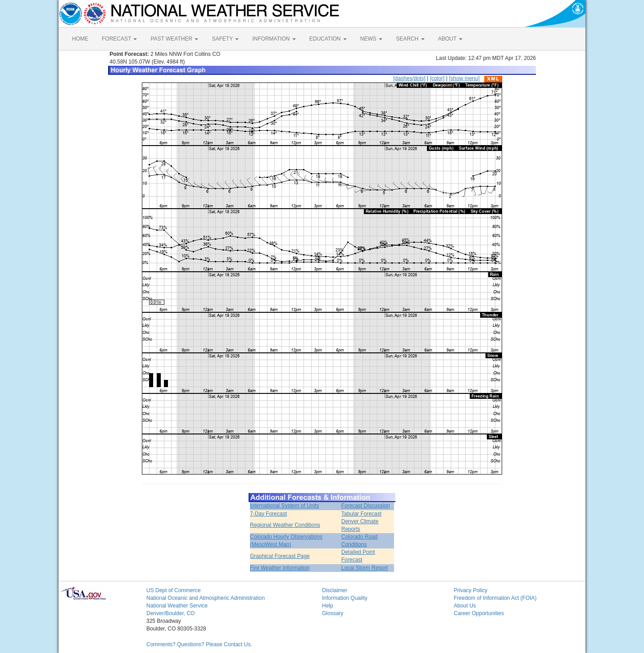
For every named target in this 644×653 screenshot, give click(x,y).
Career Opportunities (479, 613)
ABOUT (450, 39)
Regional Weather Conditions (285, 525)
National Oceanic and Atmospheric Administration (206, 598)
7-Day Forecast (268, 514)
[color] (437, 78)
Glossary (333, 613)
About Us (465, 606)
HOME (80, 39)
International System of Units (284, 506)
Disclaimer (335, 590)
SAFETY (225, 39)
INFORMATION (274, 39)
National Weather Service (177, 606)
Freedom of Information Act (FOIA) (495, 598)
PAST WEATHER (174, 39)
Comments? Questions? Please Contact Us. (199, 644)
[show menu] (464, 78)
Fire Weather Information (280, 568)
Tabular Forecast (361, 514)
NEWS (371, 39)
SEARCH (410, 39)
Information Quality (345, 598)
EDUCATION (328, 39)
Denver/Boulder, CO (170, 613)
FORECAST (119, 39)
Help (328, 606)
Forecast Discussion (366, 506)
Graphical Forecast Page (280, 556)
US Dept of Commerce (174, 590)
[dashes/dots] (409, 78)
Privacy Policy (471, 590)
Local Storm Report (365, 568)
